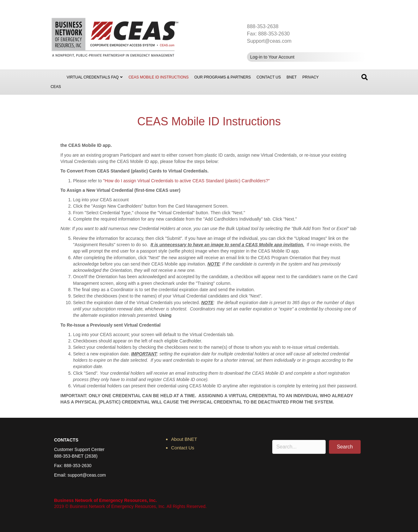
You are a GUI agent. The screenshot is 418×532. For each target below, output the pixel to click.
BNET (292, 77)
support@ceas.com (87, 475)
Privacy (310, 77)
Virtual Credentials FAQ (93, 77)
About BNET (184, 439)
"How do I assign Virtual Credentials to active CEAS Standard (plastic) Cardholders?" (186, 181)
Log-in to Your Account (272, 57)
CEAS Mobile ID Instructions (158, 77)
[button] (345, 447)
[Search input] (299, 447)
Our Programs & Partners (222, 77)
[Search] (365, 77)
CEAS (56, 87)
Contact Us (269, 77)
